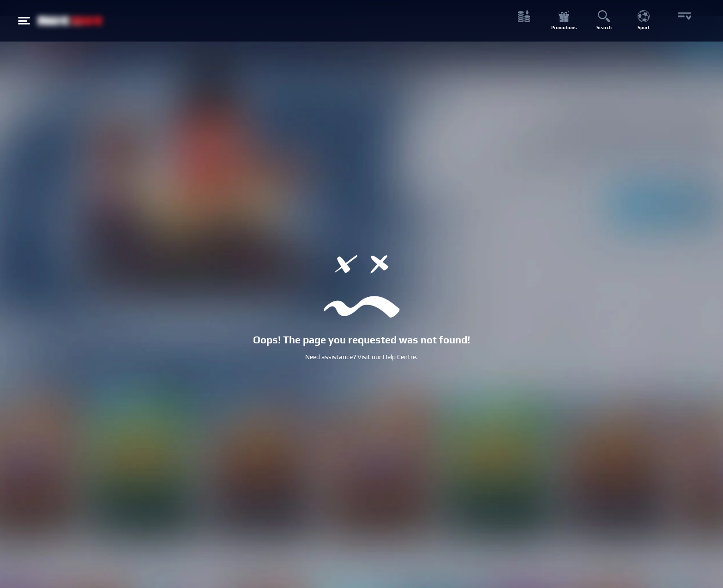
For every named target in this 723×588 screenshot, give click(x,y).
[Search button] (604, 21)
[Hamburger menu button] (24, 21)
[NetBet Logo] (70, 21)
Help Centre (399, 357)
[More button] (684, 21)
